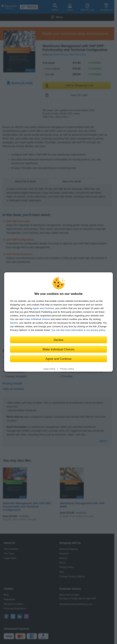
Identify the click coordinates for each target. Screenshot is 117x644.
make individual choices (37, 319)
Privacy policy (67, 369)
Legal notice (49, 369)
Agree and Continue (43, 308)
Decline (14, 323)
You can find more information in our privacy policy (78, 330)
